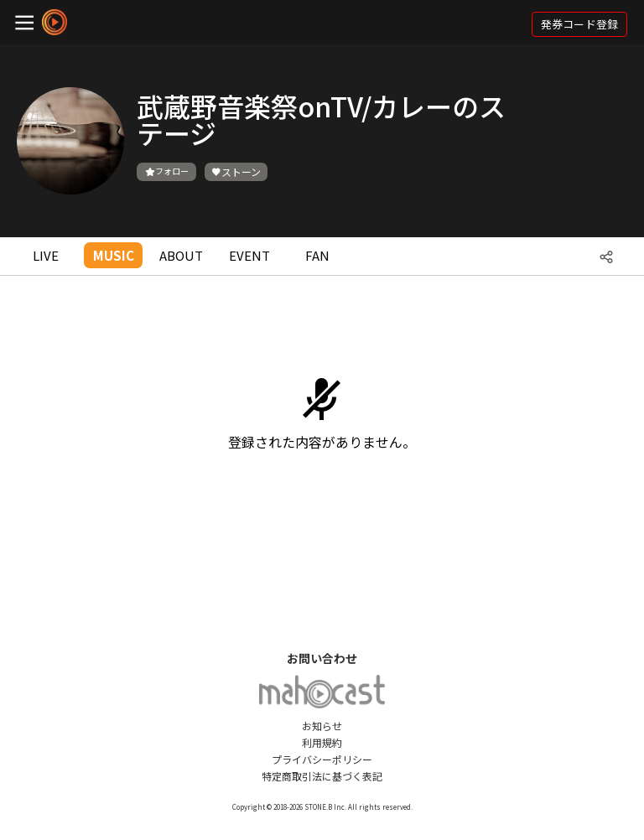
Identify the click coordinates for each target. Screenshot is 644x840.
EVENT (249, 255)
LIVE (46, 255)
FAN (317, 255)
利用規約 (322, 742)
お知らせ (322, 726)
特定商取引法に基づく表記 (322, 776)
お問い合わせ (322, 658)
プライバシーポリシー (322, 759)
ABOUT (181, 255)
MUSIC (114, 255)
